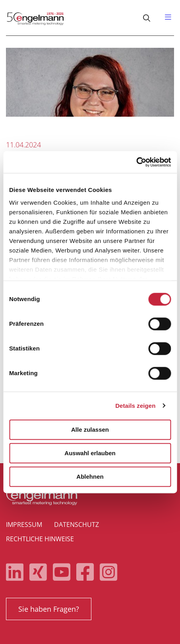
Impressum (24, 525)
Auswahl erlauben (90, 453)
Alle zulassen (90, 430)
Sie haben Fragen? (49, 609)
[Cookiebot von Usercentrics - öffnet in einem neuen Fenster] (136, 162)
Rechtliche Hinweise (40, 539)
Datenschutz (76, 525)
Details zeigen (135, 406)
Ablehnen (90, 477)
